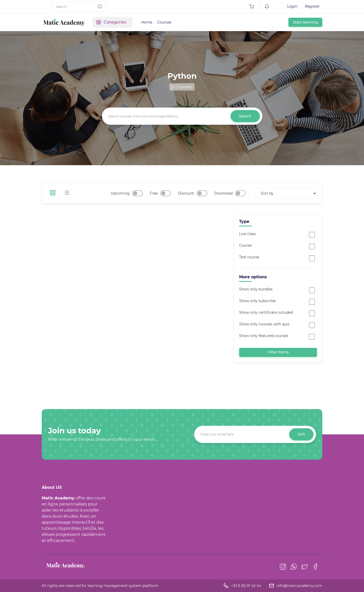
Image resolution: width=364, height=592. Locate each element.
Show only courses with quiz (264, 324)
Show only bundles (256, 289)
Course (245, 245)
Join (301, 434)
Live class (247, 234)
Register (312, 6)
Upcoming (120, 193)
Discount (186, 193)
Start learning (305, 22)
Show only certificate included (266, 312)
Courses (164, 22)
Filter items (278, 352)
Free (154, 193)
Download (223, 193)
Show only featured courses (264, 336)
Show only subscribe (257, 301)
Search (245, 116)
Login (292, 6)
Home (147, 22)
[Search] (79, 7)
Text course (249, 257)
